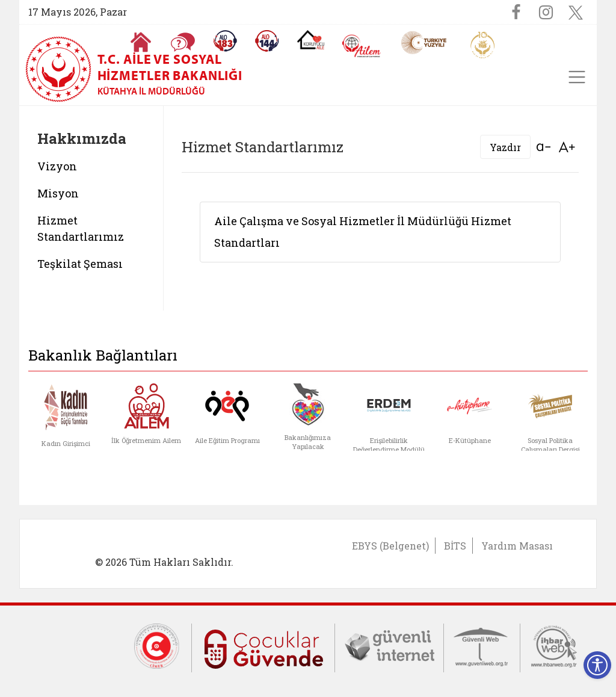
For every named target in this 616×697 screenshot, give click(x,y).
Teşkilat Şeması (80, 264)
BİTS (455, 546)
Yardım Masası (517, 546)
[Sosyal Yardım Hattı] (267, 41)
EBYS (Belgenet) (390, 546)
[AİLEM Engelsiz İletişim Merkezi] (362, 46)
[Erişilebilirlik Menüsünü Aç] (597, 665)
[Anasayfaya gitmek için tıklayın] (141, 42)
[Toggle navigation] (577, 77)
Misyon (58, 193)
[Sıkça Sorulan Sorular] (183, 42)
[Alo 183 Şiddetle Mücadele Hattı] (225, 41)
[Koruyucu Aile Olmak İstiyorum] (311, 40)
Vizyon (57, 166)
